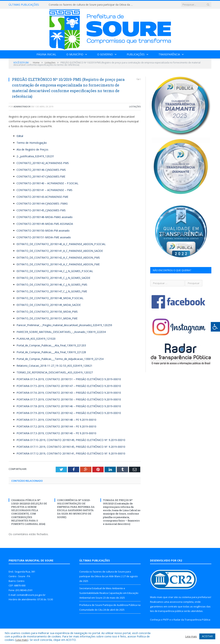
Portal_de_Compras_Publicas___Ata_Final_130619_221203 (51, 345)
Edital (20, 136)
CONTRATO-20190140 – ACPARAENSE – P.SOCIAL (47, 183)
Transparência (169, 54)
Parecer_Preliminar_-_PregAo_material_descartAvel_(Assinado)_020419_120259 (64, 325)
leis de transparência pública (167, 611)
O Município (75, 54)
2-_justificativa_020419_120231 (35, 156)
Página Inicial (46, 54)
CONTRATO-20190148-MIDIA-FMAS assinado (45, 217)
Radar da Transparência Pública (192, 620)
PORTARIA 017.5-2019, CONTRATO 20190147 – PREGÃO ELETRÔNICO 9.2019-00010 (69, 386)
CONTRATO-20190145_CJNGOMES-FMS (41, 210)
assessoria (176, 602)
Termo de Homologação (32, 143)
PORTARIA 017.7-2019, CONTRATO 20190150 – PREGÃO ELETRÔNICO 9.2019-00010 (69, 399)
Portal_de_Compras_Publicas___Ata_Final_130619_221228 (51, 352)
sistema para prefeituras (196, 597)
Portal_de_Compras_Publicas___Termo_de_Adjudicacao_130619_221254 (60, 359)
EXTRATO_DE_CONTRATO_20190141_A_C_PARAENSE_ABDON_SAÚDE (60, 251)
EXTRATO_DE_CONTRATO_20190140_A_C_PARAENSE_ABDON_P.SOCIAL (61, 244)
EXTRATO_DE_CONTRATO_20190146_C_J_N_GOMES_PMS (52, 285)
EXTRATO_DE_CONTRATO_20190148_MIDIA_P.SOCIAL (50, 298)
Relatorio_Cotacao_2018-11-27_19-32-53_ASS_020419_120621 (54, 366)
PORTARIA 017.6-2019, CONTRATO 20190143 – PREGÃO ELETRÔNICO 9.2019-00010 (69, 393)
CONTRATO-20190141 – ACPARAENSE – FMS (44, 190)
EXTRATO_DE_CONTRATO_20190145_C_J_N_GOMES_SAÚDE (53, 278)
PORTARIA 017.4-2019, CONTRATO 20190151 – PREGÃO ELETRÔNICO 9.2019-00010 (69, 379)
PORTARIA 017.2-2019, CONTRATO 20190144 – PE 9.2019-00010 (56, 426)
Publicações (136, 54)
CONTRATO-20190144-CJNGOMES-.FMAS (42, 204)
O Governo (105, 54)
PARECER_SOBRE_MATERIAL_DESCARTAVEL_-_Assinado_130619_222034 (61, 332)
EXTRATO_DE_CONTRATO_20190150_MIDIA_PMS (47, 312)
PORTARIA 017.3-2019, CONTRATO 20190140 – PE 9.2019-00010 (56, 433)
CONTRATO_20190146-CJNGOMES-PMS (41, 170)
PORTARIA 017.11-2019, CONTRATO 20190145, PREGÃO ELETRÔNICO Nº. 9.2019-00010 (71, 447)
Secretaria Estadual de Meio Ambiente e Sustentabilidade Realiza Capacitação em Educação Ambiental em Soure (109, 593)
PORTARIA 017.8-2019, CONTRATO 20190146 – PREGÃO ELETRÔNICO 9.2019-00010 (69, 406)
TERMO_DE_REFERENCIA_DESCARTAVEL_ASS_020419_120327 (55, 372)
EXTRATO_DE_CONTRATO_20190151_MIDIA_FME (47, 318)
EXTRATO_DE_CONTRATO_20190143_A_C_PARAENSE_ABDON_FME (58, 264)
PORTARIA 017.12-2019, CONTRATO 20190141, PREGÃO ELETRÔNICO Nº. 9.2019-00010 (71, 453)
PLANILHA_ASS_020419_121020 (36, 339)
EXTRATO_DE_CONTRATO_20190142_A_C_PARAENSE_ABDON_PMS (58, 258)
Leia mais (22, 640)
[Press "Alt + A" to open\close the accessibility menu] (215, 327)
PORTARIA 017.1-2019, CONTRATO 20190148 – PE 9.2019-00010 (56, 420)
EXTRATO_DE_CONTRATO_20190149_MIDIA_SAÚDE (49, 305)
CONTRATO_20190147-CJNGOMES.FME (41, 176)
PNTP (166, 620)
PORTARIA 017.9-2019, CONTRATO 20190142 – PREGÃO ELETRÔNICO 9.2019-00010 (69, 413)
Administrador (22, 106)
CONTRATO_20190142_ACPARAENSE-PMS (43, 163)
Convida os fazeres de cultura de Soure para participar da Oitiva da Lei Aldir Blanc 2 (92, 5)
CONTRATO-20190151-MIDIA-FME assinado (44, 237)
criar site (173, 597)
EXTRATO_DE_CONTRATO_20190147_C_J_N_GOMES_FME (52, 291)
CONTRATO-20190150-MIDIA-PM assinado (43, 231)
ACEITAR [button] (207, 636)
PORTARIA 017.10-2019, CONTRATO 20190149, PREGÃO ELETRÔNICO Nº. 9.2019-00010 (71, 440)
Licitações (135, 106)
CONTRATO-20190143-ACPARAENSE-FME (42, 197)
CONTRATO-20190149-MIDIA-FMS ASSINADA (45, 224)
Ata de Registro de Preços (32, 149)
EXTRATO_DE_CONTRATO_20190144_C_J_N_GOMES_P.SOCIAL (55, 271)
